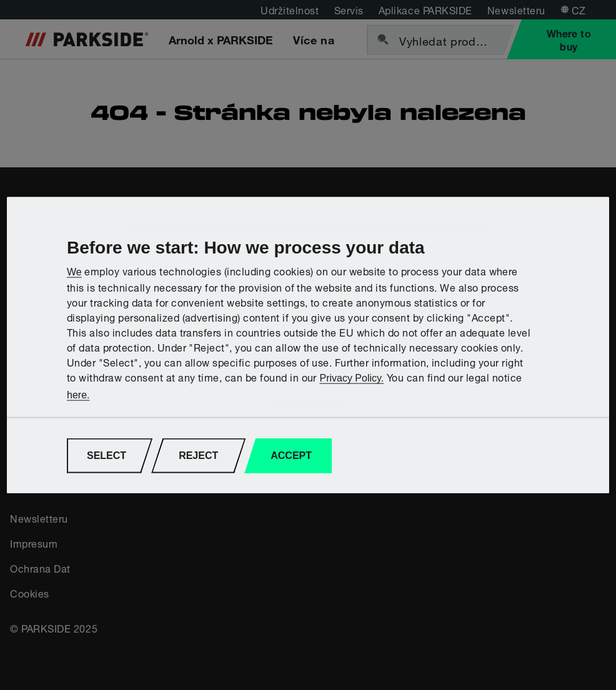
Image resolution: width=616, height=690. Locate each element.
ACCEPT (291, 456)
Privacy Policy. (351, 378)
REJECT (198, 456)
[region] (308, 345)
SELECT (107, 456)
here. (78, 394)
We (74, 272)
